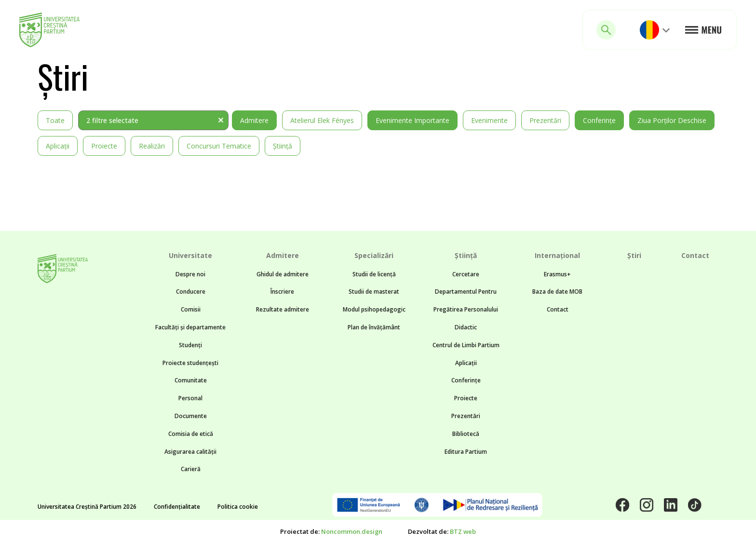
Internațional (557, 255)
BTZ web (463, 531)
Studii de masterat (374, 292)
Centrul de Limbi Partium (466, 345)
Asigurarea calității (190, 452)
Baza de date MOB (557, 292)
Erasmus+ (557, 274)
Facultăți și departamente (190, 327)
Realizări (152, 146)
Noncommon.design (352, 531)
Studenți (190, 345)
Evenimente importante (412, 120)
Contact (558, 309)
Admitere (254, 120)
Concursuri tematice (219, 146)
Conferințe (599, 120)
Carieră (191, 469)
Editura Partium (466, 452)
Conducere (191, 292)
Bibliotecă (466, 434)
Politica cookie (238, 507)
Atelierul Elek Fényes (322, 120)
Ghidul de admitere (283, 274)
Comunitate (191, 380)
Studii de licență (374, 274)
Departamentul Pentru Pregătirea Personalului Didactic (466, 309)
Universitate (190, 255)
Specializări (374, 255)
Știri (634, 255)
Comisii (191, 309)
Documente (191, 416)
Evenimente (489, 120)
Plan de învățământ (374, 327)
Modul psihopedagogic (374, 309)
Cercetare (466, 274)
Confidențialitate (177, 507)
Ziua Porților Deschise (672, 120)
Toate (55, 120)
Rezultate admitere (283, 309)
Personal (190, 398)
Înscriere (282, 292)
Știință (283, 146)
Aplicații (58, 146)
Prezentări (545, 120)
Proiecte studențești (190, 363)
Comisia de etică (191, 434)
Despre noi (190, 274)
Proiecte (104, 146)
